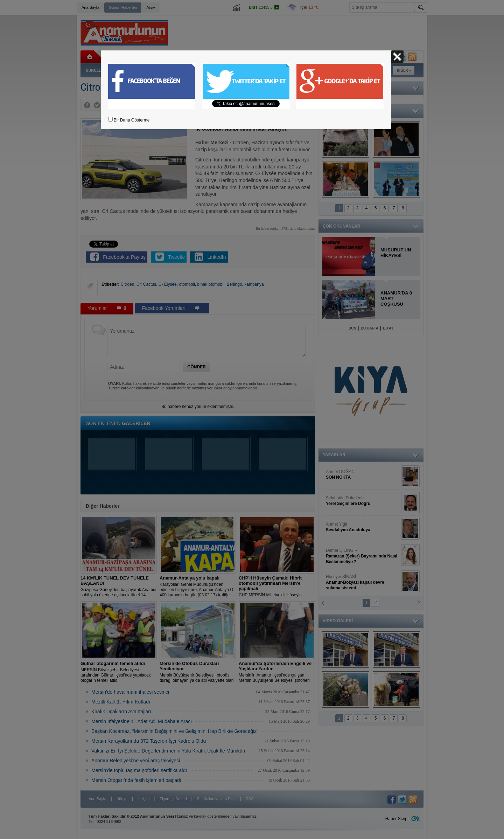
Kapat (397, 57)
